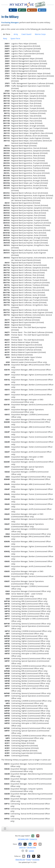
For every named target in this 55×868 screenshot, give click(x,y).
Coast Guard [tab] (26, 34)
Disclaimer (36, 860)
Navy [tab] (5, 38)
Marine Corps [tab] (40, 34)
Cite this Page (31, 847)
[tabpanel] (28, 432)
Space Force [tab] (15, 38)
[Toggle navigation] (5, 829)
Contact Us (33, 839)
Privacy (29, 860)
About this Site (20, 860)
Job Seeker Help (23, 839)
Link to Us (22, 847)
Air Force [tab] (7, 34)
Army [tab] (16, 34)
